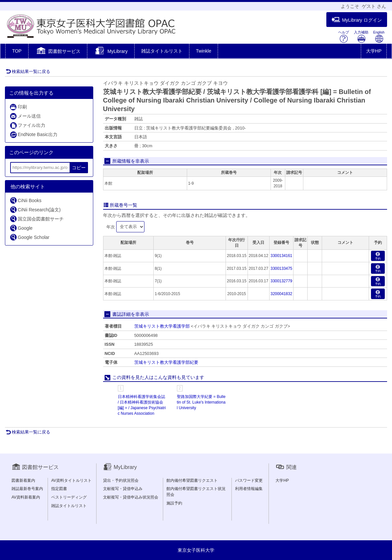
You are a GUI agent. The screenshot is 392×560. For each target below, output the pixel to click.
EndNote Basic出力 (33, 135)
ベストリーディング (69, 497)
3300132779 (281, 281)
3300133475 (281, 268)
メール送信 (25, 116)
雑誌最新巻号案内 (27, 489)
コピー (79, 168)
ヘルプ (344, 37)
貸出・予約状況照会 (121, 480)
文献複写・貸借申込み (123, 489)
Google (21, 228)
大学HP (374, 51)
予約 (378, 256)
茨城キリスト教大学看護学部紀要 (166, 362)
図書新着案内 (23, 480)
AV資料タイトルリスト (71, 480)
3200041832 (281, 294)
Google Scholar (30, 237)
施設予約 (174, 503)
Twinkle (204, 51)
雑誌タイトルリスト (162, 51)
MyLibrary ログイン (357, 20)
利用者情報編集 (249, 489)
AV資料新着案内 (26, 497)
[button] (58, 52)
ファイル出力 (27, 125)
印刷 (18, 107)
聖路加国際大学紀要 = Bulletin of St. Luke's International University (201, 402)
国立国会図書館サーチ (37, 219)
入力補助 (361, 37)
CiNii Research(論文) (35, 210)
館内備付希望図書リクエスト (192, 480)
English (379, 37)
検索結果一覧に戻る (28, 71)
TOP (17, 51)
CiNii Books (25, 200)
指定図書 (59, 489)
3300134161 (281, 256)
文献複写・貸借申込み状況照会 (131, 497)
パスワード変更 (249, 480)
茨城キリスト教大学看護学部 (162, 326)
